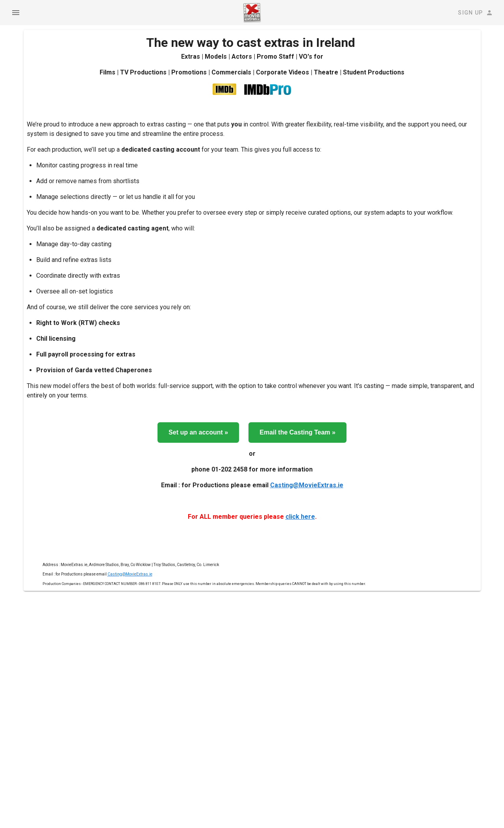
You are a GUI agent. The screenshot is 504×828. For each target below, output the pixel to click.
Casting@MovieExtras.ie (307, 485)
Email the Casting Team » (297, 432)
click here (300, 517)
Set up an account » (198, 432)
